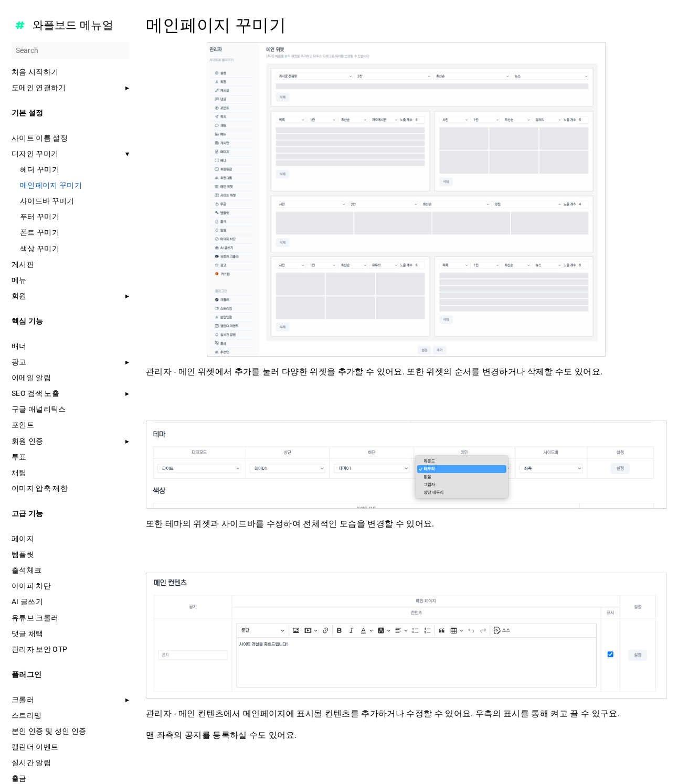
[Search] (70, 50)
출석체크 (27, 570)
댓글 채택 (28, 633)
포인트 (23, 425)
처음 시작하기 (35, 72)
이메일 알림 (31, 378)
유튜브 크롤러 (35, 618)
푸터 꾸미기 (40, 217)
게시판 (23, 264)
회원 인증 (28, 441)
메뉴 (19, 280)
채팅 (19, 472)
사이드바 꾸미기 (47, 201)
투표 (19, 457)
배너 (19, 346)
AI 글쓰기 (27, 602)
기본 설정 (28, 113)
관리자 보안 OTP (39, 649)
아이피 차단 (31, 586)
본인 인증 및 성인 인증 (49, 731)
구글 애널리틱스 (39, 409)
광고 (19, 362)
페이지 (23, 539)
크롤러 (23, 700)
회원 (19, 296)
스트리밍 (27, 715)
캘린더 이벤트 (35, 747)
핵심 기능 (28, 321)
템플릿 (23, 554)
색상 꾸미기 (40, 249)
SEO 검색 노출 (35, 393)
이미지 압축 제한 (40, 488)
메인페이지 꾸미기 (51, 185)
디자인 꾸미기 (35, 154)
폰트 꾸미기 (40, 232)
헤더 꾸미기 (40, 169)
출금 (19, 778)
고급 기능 (28, 513)
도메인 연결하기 (39, 88)
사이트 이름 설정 (40, 138)
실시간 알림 (31, 762)
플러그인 (27, 674)
